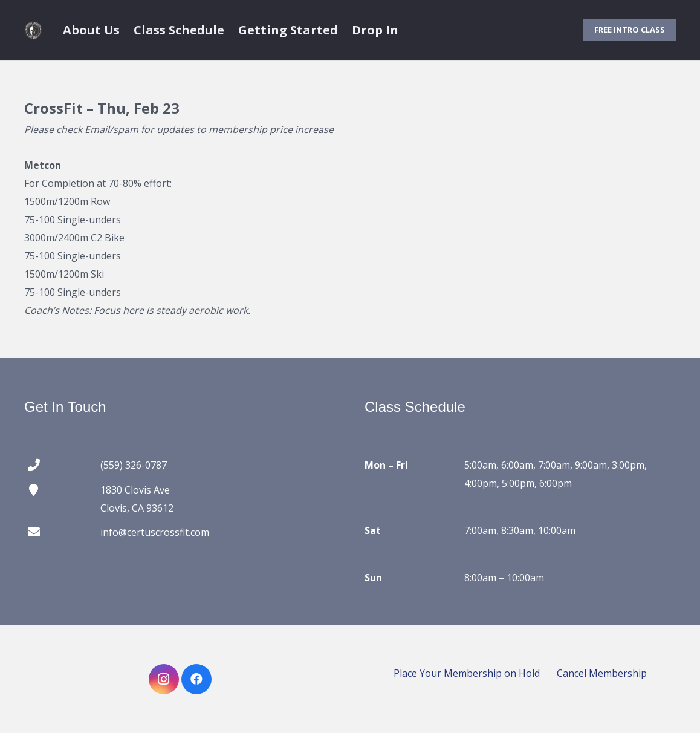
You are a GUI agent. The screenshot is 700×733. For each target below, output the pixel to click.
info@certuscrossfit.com (155, 532)
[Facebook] (196, 679)
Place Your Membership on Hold (467, 673)
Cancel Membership (602, 673)
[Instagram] (164, 679)
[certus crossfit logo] (33, 30)
